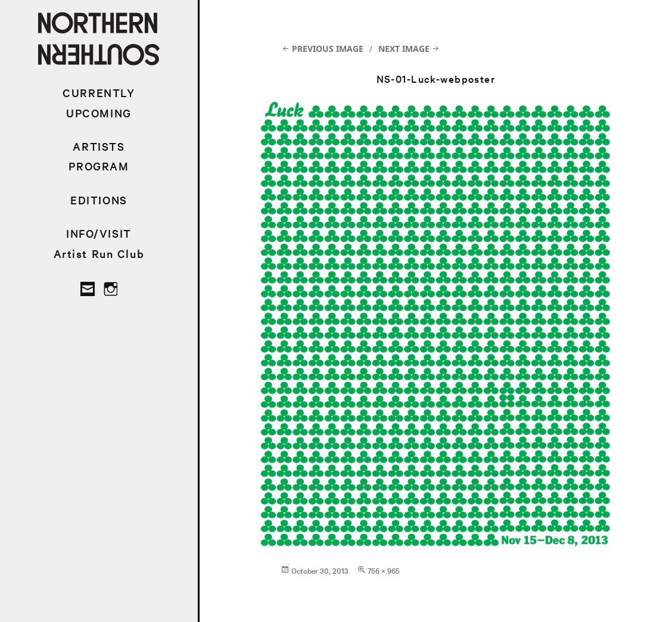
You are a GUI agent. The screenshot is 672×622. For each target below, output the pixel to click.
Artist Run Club (99, 254)
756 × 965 (384, 570)
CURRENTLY (99, 93)
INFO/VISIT (99, 233)
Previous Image (328, 49)
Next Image (404, 49)
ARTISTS (99, 146)
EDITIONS (99, 200)
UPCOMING (99, 113)
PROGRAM (99, 166)
